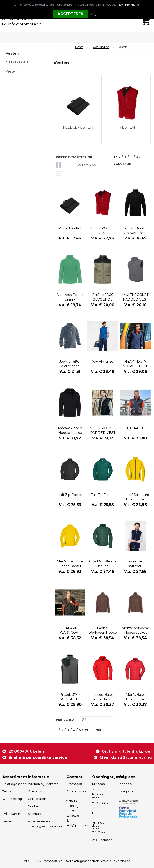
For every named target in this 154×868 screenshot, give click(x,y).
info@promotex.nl (25, 24)
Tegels (59, 165)
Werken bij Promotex (44, 784)
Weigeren (96, 14)
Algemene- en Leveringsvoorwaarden (45, 824)
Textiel (7, 791)
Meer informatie (128, 5)
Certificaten (37, 799)
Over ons (35, 791)
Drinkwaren (11, 814)
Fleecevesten (17, 61)
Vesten (11, 71)
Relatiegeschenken (13, 784)
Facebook (126, 784)
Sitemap (34, 814)
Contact (34, 806)
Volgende (122, 164)
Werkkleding (101, 47)
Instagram (125, 791)
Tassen (7, 821)
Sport (7, 806)
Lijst (59, 174)
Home (79, 47)
